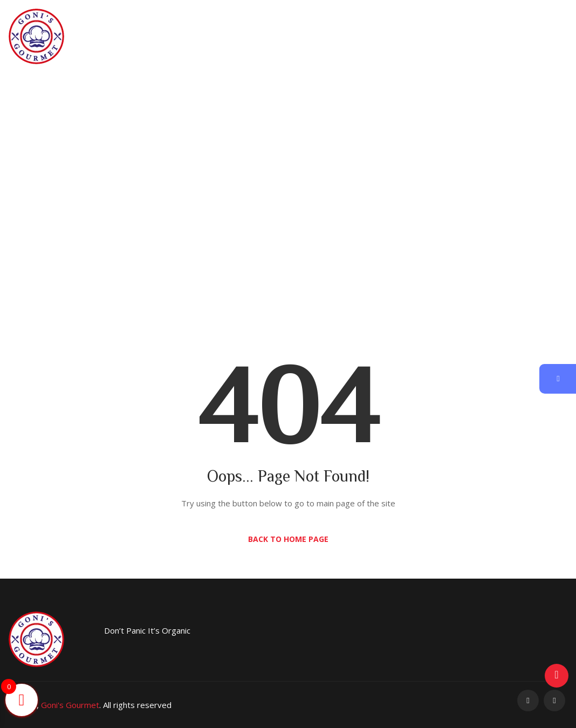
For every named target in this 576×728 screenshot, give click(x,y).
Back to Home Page (288, 539)
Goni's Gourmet (70, 705)
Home (248, 201)
